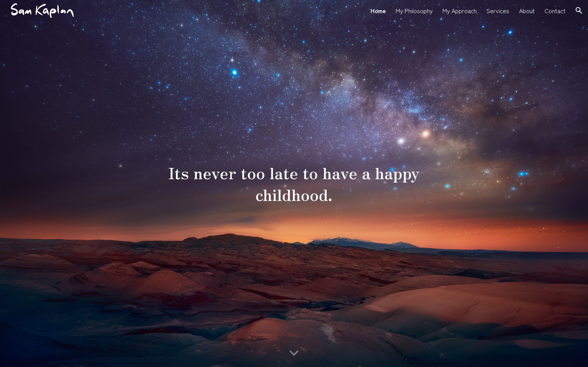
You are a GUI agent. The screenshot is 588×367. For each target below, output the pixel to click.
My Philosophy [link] (414, 10)
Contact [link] (555, 10)
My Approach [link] (460, 10)
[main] (294, 183)
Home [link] (378, 10)
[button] (579, 10)
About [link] (527, 10)
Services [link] (498, 10)
